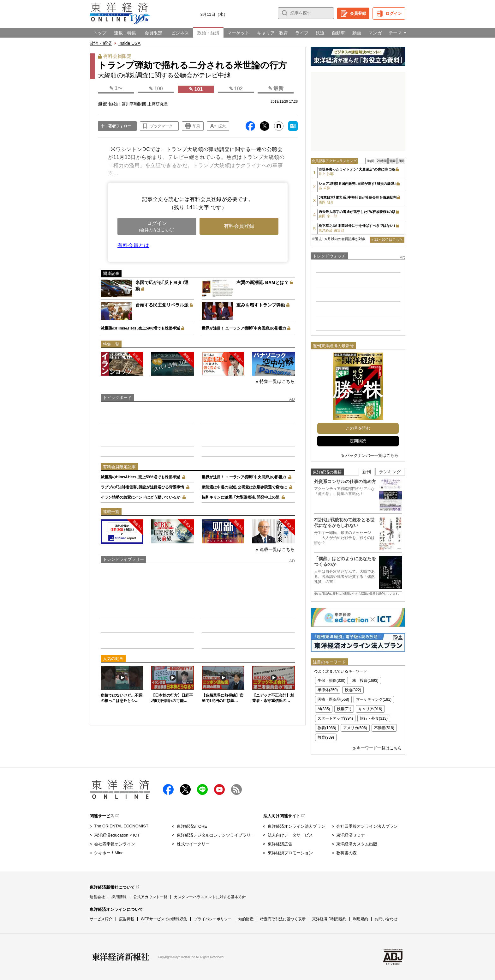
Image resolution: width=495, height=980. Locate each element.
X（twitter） (185, 789)
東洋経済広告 (280, 844)
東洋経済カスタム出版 (357, 844)
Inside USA (129, 43)
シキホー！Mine (109, 853)
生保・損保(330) (331, 681)
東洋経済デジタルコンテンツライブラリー (216, 835)
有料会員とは (133, 245)
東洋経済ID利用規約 (329, 919)
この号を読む (358, 428)
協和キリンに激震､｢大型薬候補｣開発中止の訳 (241, 497)
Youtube (219, 789)
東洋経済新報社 (121, 957)
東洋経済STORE (192, 826)
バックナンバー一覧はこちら (372, 455)
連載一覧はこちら (277, 549)
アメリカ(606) (355, 728)
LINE (202, 789)
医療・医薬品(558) (333, 699)
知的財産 (246, 919)
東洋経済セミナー (353, 835)
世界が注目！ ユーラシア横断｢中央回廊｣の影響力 (244, 328)
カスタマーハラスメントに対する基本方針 (210, 897)
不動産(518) (384, 728)
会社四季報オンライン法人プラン (367, 826)
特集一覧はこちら (277, 381)
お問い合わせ (386, 919)
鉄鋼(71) (344, 709)
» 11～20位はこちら (387, 239)
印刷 (196, 126)
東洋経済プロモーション (290, 853)
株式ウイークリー (193, 844)
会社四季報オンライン (115, 844)
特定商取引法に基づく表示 (283, 919)
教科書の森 (346, 853)
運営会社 (97, 897)
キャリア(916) (370, 709)
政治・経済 (101, 43)
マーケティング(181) (374, 699)
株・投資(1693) (365, 681)
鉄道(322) (353, 690)
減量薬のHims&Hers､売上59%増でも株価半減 (140, 328)
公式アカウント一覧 (150, 897)
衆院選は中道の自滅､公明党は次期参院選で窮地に (244, 487)
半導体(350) (328, 690)
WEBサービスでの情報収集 (164, 919)
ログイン (394, 13)
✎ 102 (236, 89)
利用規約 (361, 919)
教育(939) (326, 737)
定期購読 (358, 441)
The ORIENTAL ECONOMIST (121, 826)
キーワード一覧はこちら (379, 748)
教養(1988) (327, 728)
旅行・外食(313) (374, 718)
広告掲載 (127, 919)
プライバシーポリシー (213, 919)
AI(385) (324, 709)
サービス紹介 (101, 919)
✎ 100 (156, 89)
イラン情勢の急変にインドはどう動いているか (140, 497)
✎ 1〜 (116, 88)
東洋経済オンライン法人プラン (296, 826)
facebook (168, 789)
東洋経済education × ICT (117, 835)
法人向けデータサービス (290, 835)
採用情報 (119, 897)
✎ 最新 (276, 88)
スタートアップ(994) (335, 718)
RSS (236, 789)
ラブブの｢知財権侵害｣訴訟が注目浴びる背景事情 (142, 487)
